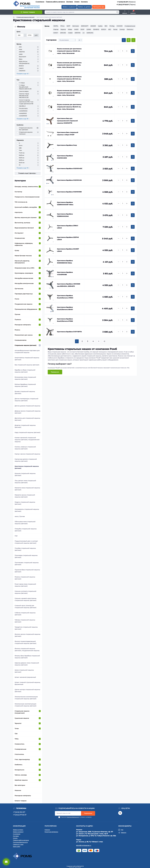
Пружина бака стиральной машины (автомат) (27, 571)
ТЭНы (17, 739)
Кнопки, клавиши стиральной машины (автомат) (25, 448)
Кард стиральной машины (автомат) (27, 432)
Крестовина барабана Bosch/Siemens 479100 (65, 297)
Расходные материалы (23, 325)
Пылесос (18, 320)
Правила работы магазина (55, 2)
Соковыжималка (20, 340)
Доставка (70, 2)
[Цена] (20, 35)
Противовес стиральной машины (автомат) (27, 564)
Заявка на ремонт (69, 7)
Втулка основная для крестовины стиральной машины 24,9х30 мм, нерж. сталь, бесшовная (69, 65)
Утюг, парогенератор (22, 759)
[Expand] (40, 187)
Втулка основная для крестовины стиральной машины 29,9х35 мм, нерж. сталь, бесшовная (69, 93)
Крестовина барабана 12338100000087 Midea (65, 203)
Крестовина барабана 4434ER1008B (65, 273)
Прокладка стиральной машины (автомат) (26, 556)
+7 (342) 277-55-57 (123, 5)
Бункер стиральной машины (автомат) (25, 392)
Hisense (56, 29)
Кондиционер (20, 238)
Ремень (17, 330)
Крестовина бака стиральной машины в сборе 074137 (68, 134)
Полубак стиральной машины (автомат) (25, 549)
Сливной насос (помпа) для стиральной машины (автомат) (25, 607)
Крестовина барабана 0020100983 (69, 192)
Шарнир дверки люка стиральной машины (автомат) (27, 664)
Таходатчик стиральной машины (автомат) (26, 628)
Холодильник (19, 770)
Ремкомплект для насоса (24, 335)
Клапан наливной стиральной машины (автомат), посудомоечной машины (27, 440)
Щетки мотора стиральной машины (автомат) (27, 691)
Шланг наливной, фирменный (25, 677)
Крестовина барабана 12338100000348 (65, 215)
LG (84, 33)
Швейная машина (21, 780)
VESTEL (56, 26)
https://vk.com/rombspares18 (120, 813)
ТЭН (16, 734)
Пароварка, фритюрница (24, 294)
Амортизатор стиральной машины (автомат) (27, 359)
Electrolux (130, 29)
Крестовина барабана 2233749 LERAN (68, 238)
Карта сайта (17, 847)
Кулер (17, 250)
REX (106, 26)
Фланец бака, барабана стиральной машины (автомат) (27, 657)
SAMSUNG (90, 33)
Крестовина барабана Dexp (67, 145)
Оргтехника (19, 289)
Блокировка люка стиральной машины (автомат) (25, 378)
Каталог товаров (21, 801)
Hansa (115, 29)
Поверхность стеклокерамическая (27, 197)
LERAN (89, 29)
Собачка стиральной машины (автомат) (25, 614)
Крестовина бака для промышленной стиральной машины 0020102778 (67, 121)
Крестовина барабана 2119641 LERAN (67, 227)
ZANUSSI (63, 33)
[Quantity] (123, 51)
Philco (62, 26)
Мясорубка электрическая (24, 283)
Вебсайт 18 (80, 866)
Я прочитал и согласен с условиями (76, 817)
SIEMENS (96, 29)
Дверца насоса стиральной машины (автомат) (28, 412)
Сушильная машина (22, 718)
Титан (17, 729)
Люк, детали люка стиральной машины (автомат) (25, 482)
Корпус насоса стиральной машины (27, 454)
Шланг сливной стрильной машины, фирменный (28, 683)
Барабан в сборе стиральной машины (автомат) (25, 371)
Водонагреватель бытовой (24, 228)
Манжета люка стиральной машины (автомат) (27, 489)
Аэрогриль (19, 212)
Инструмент (19, 233)
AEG (110, 29)
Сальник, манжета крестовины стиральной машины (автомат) (25, 599)
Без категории (20, 785)
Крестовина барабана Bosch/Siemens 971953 (65, 320)
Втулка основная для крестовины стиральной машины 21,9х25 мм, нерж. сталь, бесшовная (69, 51)
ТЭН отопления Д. (21, 202)
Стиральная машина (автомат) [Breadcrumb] (25, 17)
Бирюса (63, 29)
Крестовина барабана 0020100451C (70, 169)
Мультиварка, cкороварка (24, 273)
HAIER (76, 29)
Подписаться (88, 813)
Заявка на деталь (84, 7)
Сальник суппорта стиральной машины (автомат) (25, 592)
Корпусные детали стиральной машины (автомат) (26, 460)
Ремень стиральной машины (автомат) (25, 578)
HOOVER (119, 26)
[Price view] (124, 40)
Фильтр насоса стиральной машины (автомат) (27, 635)
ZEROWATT (85, 26)
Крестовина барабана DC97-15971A (69, 332)
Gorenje (122, 29)
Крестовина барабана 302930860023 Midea (65, 262)
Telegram (124, 833)
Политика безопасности (73, 817)
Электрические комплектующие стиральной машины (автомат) (26, 698)
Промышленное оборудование (26, 309)
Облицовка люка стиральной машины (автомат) (25, 523)
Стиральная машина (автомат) (25, 345)
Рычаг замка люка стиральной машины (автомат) (25, 585)
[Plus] (127, 51)
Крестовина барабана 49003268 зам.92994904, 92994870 (69, 285)
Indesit (70, 33)
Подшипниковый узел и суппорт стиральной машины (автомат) (26, 542)
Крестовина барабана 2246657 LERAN (68, 250)
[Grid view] (129, 40)
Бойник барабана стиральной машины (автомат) (25, 385)
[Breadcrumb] (14, 17)
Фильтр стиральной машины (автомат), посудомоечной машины (27, 650)
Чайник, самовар (21, 775)
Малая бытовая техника (23, 256)
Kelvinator (76, 26)
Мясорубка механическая (24, 278)
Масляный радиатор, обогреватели (22, 262)
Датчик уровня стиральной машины (27, 406)
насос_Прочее (20, 516)
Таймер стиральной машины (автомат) (25, 621)
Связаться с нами (18, 844)
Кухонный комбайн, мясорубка (26, 207)
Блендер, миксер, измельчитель (26, 187)
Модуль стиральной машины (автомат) (25, 503)
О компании (40, 2)
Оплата (77, 2)
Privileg (112, 26)
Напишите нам (99, 7)
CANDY (56, 33)
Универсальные (20, 749)
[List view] (133, 40)
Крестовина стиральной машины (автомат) (27, 467)
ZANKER (93, 26)
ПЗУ (16, 536)
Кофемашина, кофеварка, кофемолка (24, 244)
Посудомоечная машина (23, 304)
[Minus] (119, 51)
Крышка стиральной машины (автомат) (25, 474)
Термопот (18, 723)
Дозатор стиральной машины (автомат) (25, 426)
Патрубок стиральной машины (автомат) (26, 530)
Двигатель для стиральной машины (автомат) (27, 419)
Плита (17, 299)
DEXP (82, 29)
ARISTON (78, 33)
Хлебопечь (18, 765)
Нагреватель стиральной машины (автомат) (27, 510)
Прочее (17, 314)
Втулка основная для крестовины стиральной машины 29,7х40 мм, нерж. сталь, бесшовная (69, 79)
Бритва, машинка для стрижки (26, 218)
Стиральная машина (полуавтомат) (22, 712)
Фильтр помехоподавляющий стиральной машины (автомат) (25, 642)
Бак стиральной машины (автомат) (27, 365)
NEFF (68, 26)
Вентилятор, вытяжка (22, 223)
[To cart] (133, 51)
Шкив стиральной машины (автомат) (24, 671)
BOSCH (104, 29)
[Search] (117, 12)
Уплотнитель (19, 754)
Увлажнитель (19, 744)
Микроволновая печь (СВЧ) (24, 268)
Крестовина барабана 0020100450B (65, 157)
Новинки (18, 790)
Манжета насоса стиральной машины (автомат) (25, 496)
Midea (70, 29)
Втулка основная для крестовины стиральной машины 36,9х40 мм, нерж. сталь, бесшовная (69, 107)
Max (122, 830)
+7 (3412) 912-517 (122, 2)
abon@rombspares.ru (84, 845)
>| (104, 341)
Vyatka (100, 26)
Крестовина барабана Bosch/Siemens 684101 (65, 308)
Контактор (18, 192)
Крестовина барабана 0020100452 (69, 180)
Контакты (84, 2)
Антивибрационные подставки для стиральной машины (27, 352)
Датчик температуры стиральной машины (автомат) (26, 400)
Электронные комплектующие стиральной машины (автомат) (25, 705)
